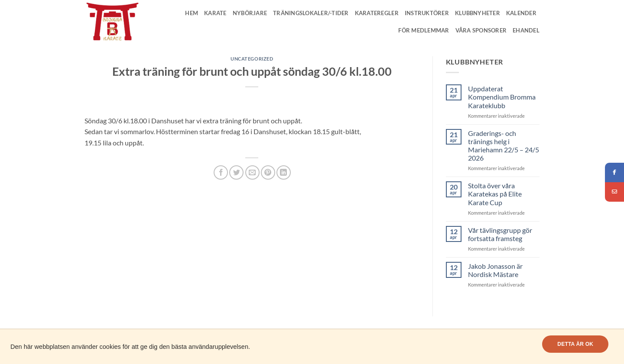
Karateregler (377, 13)
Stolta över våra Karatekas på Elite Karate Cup (495, 194)
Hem (192, 13)
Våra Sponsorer (481, 30)
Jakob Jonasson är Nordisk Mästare (495, 270)
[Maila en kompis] (252, 172)
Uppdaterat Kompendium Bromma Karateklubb (502, 97)
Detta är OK (575, 344)
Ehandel (526, 30)
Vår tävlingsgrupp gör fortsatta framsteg (500, 234)
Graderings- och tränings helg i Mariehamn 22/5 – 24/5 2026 (504, 146)
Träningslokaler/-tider (311, 13)
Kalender (521, 13)
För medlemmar (424, 30)
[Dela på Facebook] (221, 172)
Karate (215, 13)
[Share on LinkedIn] (284, 172)
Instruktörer (427, 13)
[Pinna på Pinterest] (268, 172)
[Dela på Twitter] (236, 172)
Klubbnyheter (478, 13)
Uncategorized (252, 59)
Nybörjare (250, 13)
